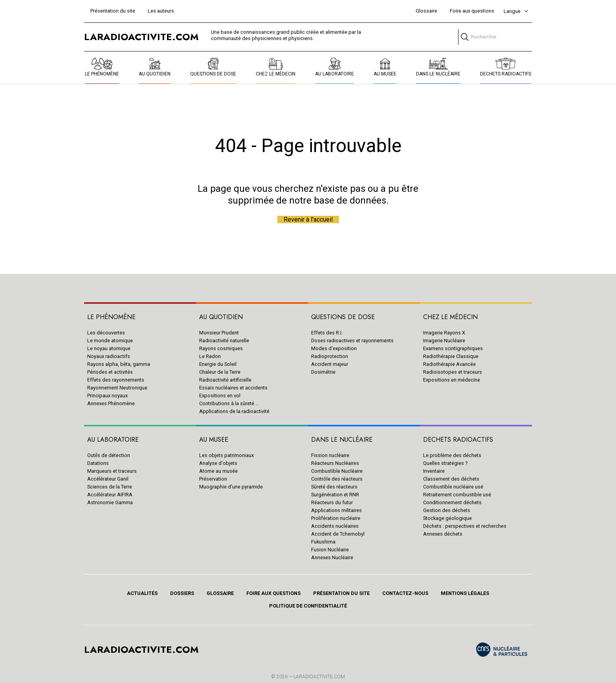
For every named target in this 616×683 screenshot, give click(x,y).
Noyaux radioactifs (109, 356)
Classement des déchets (451, 479)
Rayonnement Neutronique (117, 388)
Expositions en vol (220, 396)
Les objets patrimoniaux (226, 455)
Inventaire (434, 471)
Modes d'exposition (334, 348)
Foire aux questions (472, 11)
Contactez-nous (405, 593)
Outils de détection (109, 455)
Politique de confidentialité (308, 606)
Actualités (142, 593)
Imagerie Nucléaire (444, 341)
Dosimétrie (323, 372)
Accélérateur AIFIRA (110, 495)
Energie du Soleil (218, 364)
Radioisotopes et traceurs (453, 372)
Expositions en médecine (452, 380)
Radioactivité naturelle (224, 341)
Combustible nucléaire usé (453, 487)
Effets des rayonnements (116, 380)
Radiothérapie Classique (451, 356)
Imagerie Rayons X (444, 333)
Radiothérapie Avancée (449, 364)
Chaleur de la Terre (220, 372)
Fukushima (323, 542)
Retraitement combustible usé (457, 495)
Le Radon (210, 356)
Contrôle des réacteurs (337, 479)
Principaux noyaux (107, 396)
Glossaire (426, 11)
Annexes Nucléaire (332, 557)
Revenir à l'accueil (308, 219)
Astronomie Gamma (110, 502)
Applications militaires (336, 510)
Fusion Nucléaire (330, 550)
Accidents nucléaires (335, 526)
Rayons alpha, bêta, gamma (119, 364)
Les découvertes (106, 333)
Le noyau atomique (109, 348)
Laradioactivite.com (319, 677)
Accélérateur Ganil (108, 479)
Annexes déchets (443, 534)
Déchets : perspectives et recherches (465, 526)
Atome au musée (218, 471)
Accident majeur (330, 364)
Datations (98, 463)
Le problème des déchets (452, 455)
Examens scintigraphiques (453, 348)
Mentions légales (465, 593)
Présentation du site (113, 11)
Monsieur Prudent (219, 333)
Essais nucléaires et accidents (233, 388)
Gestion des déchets (447, 510)
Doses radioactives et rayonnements (352, 341)
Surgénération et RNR (335, 495)
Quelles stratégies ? (445, 463)
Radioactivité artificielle (225, 380)
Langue (516, 11)
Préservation (213, 479)
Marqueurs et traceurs (112, 471)
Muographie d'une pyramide (231, 487)
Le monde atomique (110, 341)
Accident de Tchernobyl (338, 534)
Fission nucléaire (330, 455)
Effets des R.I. (327, 333)
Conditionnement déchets (452, 502)
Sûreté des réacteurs (334, 487)
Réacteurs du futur (332, 502)
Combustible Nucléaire (337, 471)
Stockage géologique (447, 518)
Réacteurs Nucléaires (335, 463)
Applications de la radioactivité (234, 411)
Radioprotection (330, 356)
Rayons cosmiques (221, 348)
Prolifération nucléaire (336, 518)
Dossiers (182, 593)
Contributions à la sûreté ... (229, 403)
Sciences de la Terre (110, 487)
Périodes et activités (110, 372)
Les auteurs (161, 11)
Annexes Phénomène (111, 403)
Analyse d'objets (218, 463)
